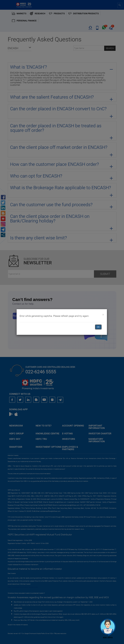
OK (98, 327)
